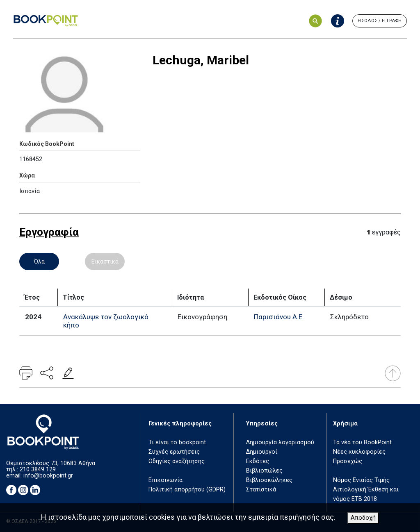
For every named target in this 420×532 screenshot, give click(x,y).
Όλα (39, 261)
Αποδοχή (363, 518)
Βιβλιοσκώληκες (269, 480)
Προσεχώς (348, 461)
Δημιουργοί (262, 452)
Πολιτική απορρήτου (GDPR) (187, 490)
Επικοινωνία (165, 480)
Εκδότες (258, 461)
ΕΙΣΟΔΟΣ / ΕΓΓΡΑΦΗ (380, 21)
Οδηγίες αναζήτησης (177, 461)
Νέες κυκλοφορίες (359, 452)
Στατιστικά (261, 490)
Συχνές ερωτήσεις (174, 452)
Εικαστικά (105, 261)
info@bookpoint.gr (48, 476)
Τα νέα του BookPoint (362, 442)
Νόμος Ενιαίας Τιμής (361, 480)
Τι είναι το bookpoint (177, 442)
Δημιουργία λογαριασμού (280, 442)
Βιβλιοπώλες (264, 471)
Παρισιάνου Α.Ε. (279, 317)
